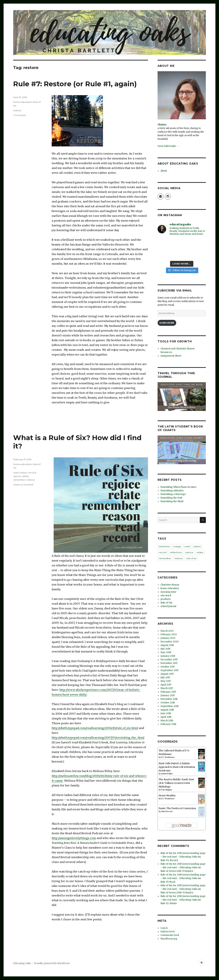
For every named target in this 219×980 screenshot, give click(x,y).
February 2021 (169, 634)
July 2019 (165, 649)
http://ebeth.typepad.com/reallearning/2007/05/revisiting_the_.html (98, 738)
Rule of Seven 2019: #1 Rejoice (177, 871)
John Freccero (167, 811)
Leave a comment (23, 485)
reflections (176, 552)
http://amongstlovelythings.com (74, 838)
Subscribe (167, 323)
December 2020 (170, 642)
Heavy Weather (167, 796)
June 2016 (166, 713)
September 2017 (169, 670)
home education (22, 102)
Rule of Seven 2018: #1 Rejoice (177, 893)
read (16, 473)
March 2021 (167, 631)
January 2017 (168, 695)
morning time (168, 592)
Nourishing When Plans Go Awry (178, 487)
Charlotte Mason (170, 585)
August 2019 (167, 645)
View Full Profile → (168, 146)
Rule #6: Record (169, 860)
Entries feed (168, 932)
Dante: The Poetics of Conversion (177, 808)
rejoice (17, 476)
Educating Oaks (22, 963)
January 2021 (168, 638)
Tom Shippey (166, 790)
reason (23, 473)
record (32, 473)
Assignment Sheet (171, 356)
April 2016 (166, 717)
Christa (162, 125)
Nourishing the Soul (171, 498)
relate (25, 476)
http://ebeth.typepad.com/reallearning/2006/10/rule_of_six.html (95, 728)
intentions (164, 546)
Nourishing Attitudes (172, 491)
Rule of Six (166, 603)
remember (19, 480)
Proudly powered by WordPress (52, 963)
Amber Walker (167, 774)
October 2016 (168, 703)
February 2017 (168, 692)
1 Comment (20, 115)
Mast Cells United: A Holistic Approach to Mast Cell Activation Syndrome (177, 767)
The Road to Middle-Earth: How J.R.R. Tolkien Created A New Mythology (176, 783)
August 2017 (167, 674)
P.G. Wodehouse (168, 757)
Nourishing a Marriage (173, 494)
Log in (164, 928)
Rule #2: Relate (169, 903)
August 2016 (167, 710)
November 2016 (169, 699)
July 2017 (165, 678)
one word (166, 596)
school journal (168, 606)
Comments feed (170, 935)
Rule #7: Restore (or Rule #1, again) (75, 84)
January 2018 (168, 656)
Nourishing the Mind (172, 501)
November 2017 (169, 663)
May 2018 (166, 652)
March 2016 (167, 721)
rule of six (191, 558)
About (164, 171)
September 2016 (170, 706)
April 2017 (166, 685)
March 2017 (167, 688)
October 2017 (168, 667)
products (166, 599)
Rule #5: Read (168, 882)
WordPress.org (169, 939)
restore (17, 110)
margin (177, 546)
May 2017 (166, 681)
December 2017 (169, 660)
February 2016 (168, 724)
